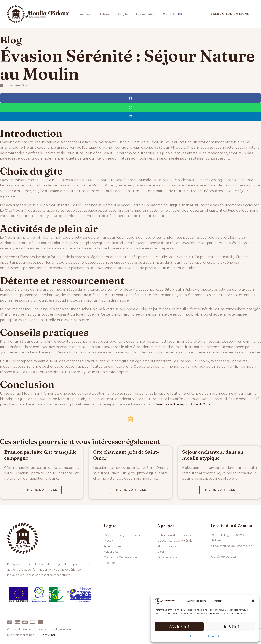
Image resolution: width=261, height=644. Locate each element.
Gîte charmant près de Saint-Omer (127, 455)
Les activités (143, 14)
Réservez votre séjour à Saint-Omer (184, 404)
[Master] (33, 622)
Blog (11, 40)
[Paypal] (10, 622)
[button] (253, 601)
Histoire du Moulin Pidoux (174, 535)
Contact (165, 14)
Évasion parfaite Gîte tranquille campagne (41, 455)
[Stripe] (17, 622)
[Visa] (25, 622)
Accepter (179, 626)
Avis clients (111, 551)
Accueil (84, 14)
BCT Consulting (45, 635)
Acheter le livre (167, 557)
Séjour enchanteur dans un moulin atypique (214, 455)
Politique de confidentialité (205, 636)
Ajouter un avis (114, 546)
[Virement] (40, 622)
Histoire (103, 14)
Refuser (230, 626)
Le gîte (121, 14)
